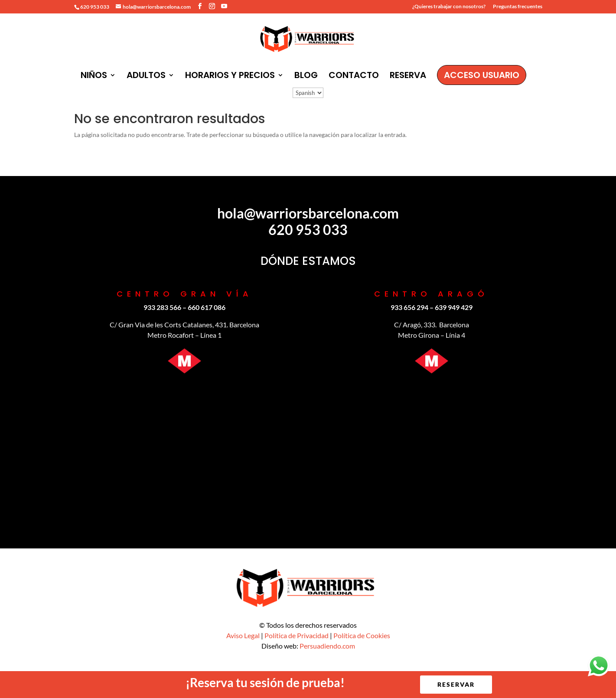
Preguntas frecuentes (518, 7)
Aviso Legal (243, 635)
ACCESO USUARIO (482, 75)
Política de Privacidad (297, 635)
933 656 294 (409, 307)
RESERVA (408, 77)
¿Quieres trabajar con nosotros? (449, 7)
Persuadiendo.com (327, 646)
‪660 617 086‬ (207, 307)
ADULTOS (146, 77)
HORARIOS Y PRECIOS (230, 77)
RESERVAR (456, 684)
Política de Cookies (362, 635)
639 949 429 (454, 307)
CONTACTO (354, 77)
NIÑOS (94, 77)
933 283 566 (162, 307)
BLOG (306, 77)
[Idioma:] (308, 93)
